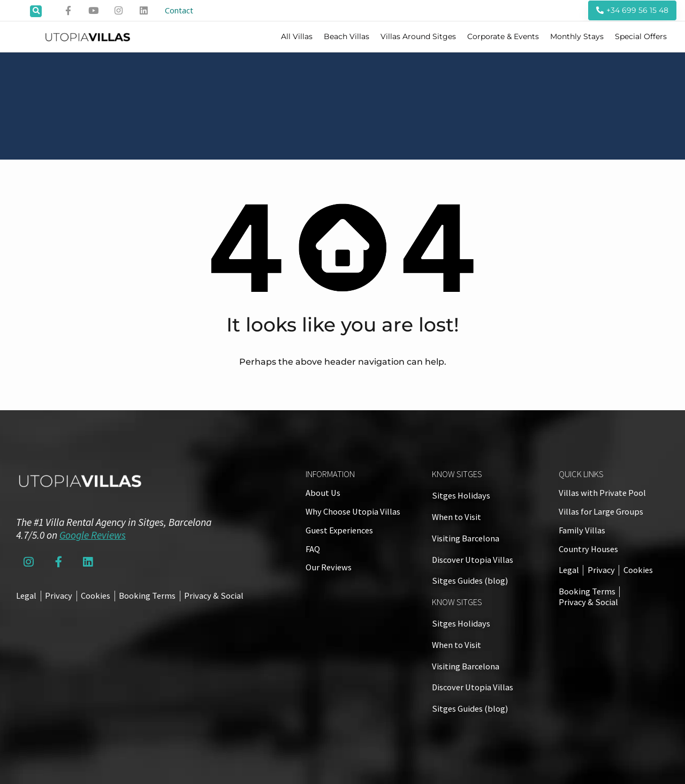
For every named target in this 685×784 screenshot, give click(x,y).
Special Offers (641, 37)
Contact (182, 11)
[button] (36, 11)
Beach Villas (347, 37)
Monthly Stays (577, 37)
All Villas (297, 37)
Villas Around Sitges (418, 37)
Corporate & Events (503, 37)
